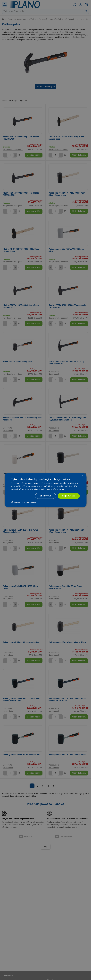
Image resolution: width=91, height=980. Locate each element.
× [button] (82, 476)
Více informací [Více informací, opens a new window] (59, 489)
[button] (24, 502)
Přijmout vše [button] (69, 496)
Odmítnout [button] (45, 496)
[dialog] (45, 490)
